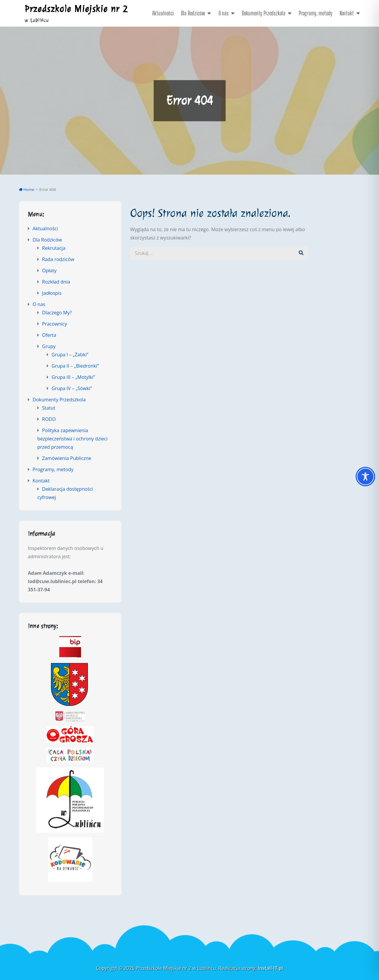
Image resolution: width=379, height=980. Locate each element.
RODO (49, 419)
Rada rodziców (58, 259)
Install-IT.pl (270, 968)
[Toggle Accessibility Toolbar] (365, 477)
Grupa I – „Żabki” (70, 355)
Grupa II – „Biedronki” (75, 366)
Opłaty (49, 271)
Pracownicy (54, 324)
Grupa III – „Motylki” (73, 377)
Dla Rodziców (193, 13)
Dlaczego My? (57, 313)
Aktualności (163, 13)
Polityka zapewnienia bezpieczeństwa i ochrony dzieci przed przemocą (72, 439)
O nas (224, 13)
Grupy (49, 346)
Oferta (49, 335)
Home (27, 189)
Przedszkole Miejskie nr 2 (76, 9)
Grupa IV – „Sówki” (72, 388)
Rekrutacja (54, 248)
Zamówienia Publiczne (67, 458)
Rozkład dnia (56, 282)
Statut (49, 408)
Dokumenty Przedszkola (264, 13)
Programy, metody (316, 13)
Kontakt (347, 13)
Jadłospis (52, 293)
